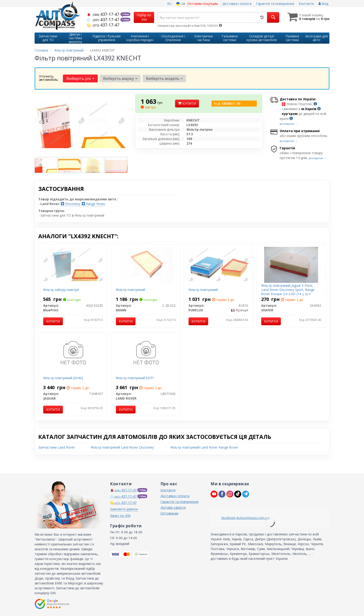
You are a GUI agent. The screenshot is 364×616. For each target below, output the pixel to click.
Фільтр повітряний (130, 290)
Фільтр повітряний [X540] (63, 378)
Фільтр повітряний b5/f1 (135, 378)
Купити (187, 103)
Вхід (323, 4)
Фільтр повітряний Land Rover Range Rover (204, 447)
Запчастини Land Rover (57, 447)
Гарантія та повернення (275, 4)
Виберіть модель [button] (164, 78)
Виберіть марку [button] (120, 78)
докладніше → (289, 124)
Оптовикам (169, 513)
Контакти (306, 4)
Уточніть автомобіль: (49, 78)
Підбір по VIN (144, 17)
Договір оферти (173, 507)
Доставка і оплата (237, 4)
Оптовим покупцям (203, 4)
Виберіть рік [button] (80, 78)
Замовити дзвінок (124, 509)
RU (169, 4)
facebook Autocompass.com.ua (245, 518)
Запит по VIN (120, 516)
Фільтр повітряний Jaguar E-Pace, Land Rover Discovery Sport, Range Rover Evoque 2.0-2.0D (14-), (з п (288, 290)
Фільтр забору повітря (61, 290)
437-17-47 (104, 14)
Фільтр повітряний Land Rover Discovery (122, 447)
